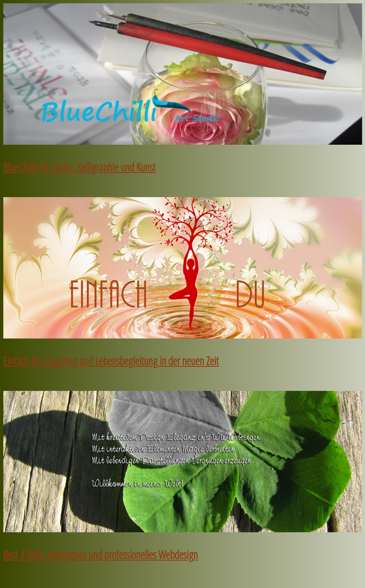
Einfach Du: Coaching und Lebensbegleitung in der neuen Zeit (111, 361)
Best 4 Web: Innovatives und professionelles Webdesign (101, 555)
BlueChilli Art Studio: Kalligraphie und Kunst (79, 167)
